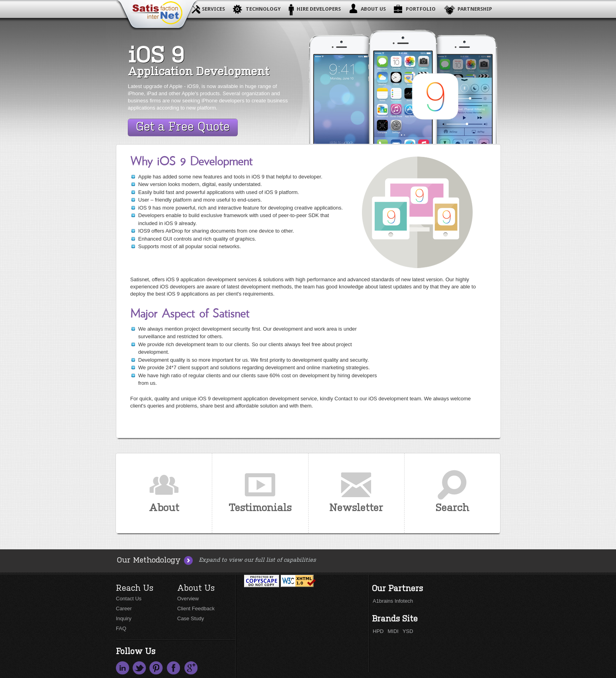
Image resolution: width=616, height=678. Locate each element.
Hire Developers (319, 9)
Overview (188, 599)
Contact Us (129, 599)
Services (213, 9)
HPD (378, 631)
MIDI (393, 631)
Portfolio (421, 9)
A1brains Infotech (393, 601)
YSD (408, 631)
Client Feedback (196, 608)
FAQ (121, 628)
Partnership (475, 9)
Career (124, 608)
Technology (263, 9)
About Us (373, 9)
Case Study (191, 618)
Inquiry (124, 618)
